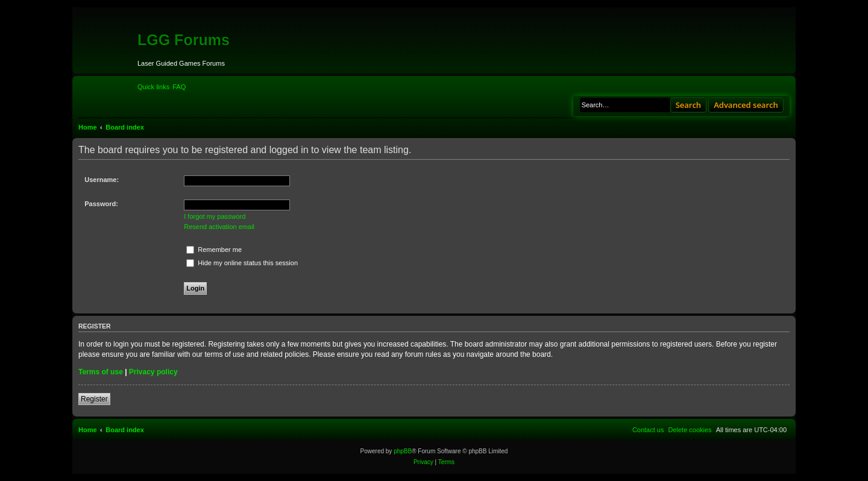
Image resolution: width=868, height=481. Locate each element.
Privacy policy (153, 372)
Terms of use (101, 372)
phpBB (403, 451)
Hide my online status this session (242, 263)
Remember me (214, 250)
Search (689, 105)
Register (94, 399)
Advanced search (746, 105)
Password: (101, 204)
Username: (102, 180)
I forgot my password (215, 216)
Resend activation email (219, 227)
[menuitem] (179, 87)
